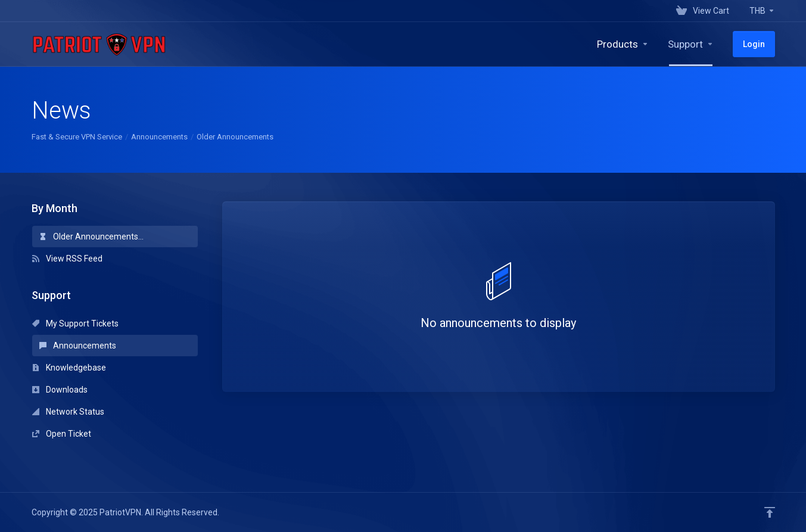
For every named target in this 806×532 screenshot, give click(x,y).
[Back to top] (770, 512)
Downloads (60, 390)
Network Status (68, 412)
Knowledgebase (69, 368)
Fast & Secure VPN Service (77, 137)
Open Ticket (62, 434)
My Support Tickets (75, 323)
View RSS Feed (67, 259)
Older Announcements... (91, 237)
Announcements (159, 137)
